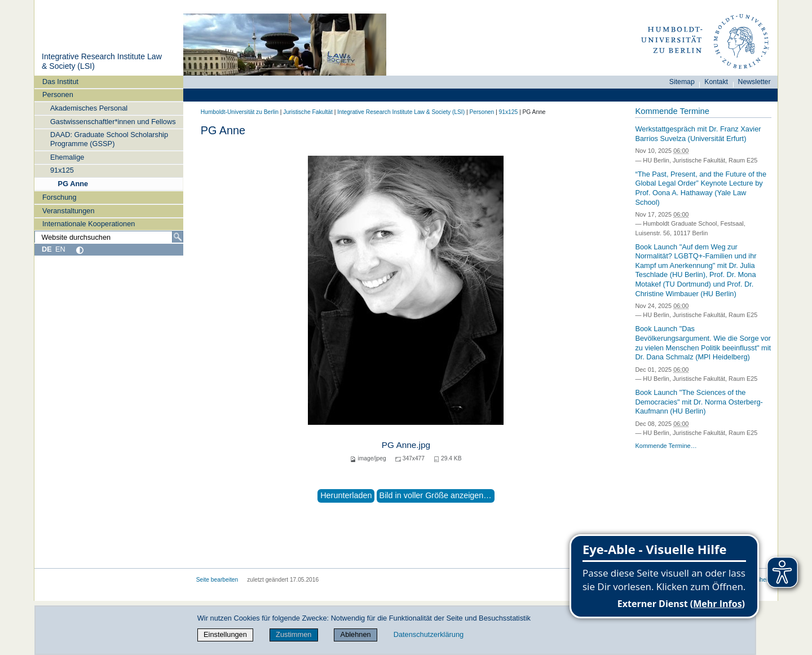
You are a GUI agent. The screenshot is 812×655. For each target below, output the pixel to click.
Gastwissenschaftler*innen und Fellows (113, 122)
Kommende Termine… (666, 446)
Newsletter (754, 82)
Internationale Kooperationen (89, 224)
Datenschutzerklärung (429, 634)
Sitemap (682, 82)
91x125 (62, 170)
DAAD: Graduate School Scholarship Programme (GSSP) (109, 139)
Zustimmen (294, 634)
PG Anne (73, 184)
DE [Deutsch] (47, 249)
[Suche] (178, 237)
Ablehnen (356, 634)
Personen (58, 94)
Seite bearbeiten (217, 580)
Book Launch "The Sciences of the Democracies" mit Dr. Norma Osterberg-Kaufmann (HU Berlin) (699, 402)
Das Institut (60, 82)
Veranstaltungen (69, 211)
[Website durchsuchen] (109, 237)
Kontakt (716, 82)
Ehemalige (67, 157)
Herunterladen (346, 495)
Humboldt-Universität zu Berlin (240, 112)
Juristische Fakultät (308, 112)
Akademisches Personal (89, 108)
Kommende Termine (672, 111)
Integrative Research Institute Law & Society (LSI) (401, 112)
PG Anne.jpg (406, 445)
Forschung (59, 197)
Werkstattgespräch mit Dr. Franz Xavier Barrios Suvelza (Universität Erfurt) (698, 134)
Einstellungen (225, 634)
